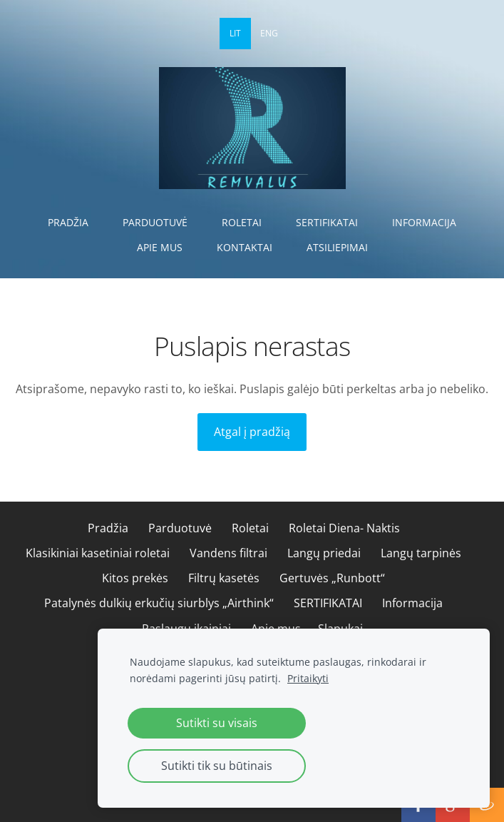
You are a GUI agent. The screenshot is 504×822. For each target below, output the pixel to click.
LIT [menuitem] (235, 33)
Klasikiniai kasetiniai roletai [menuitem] (98, 553)
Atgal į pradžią (252, 432)
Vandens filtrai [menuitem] (228, 553)
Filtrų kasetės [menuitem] (224, 578)
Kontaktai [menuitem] (245, 247)
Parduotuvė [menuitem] (155, 222)
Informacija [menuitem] (424, 222)
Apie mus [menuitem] (160, 247)
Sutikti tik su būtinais (217, 766)
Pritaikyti (308, 678)
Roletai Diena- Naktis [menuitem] (344, 528)
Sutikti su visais (217, 723)
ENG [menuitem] (269, 33)
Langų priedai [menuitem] (324, 553)
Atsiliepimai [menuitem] (337, 247)
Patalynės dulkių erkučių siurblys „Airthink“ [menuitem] (159, 603)
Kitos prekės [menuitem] (135, 578)
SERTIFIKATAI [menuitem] (327, 222)
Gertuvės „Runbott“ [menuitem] (332, 578)
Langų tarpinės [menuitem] (421, 553)
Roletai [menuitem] (242, 222)
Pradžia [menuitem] (68, 222)
